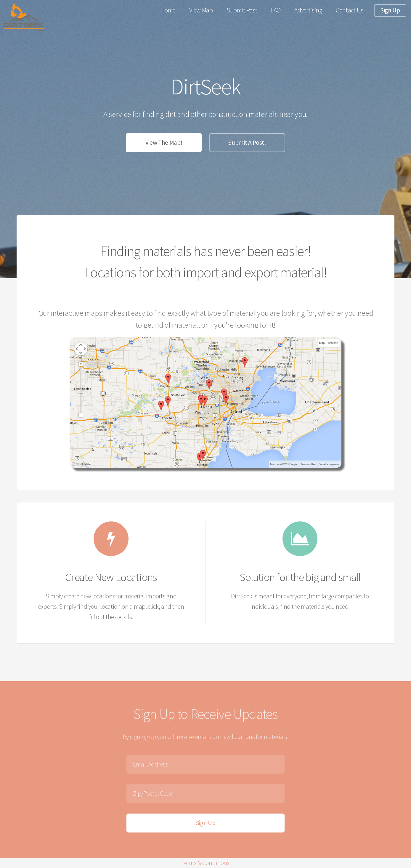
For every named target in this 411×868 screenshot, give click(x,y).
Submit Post (242, 10)
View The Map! (164, 142)
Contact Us (350, 10)
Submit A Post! (247, 142)
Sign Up (390, 10)
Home (168, 10)
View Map (201, 10)
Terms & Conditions (205, 863)
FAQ (276, 10)
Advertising (308, 10)
